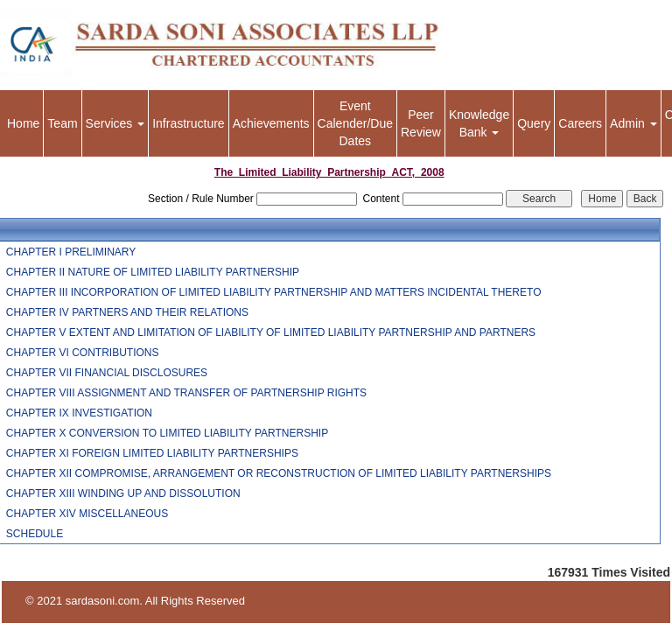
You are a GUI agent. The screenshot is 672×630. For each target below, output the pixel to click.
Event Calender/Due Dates (355, 123)
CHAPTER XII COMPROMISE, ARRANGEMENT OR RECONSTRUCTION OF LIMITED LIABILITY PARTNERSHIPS (279, 473)
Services (115, 123)
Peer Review (421, 123)
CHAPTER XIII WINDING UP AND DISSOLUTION (123, 493)
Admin (633, 123)
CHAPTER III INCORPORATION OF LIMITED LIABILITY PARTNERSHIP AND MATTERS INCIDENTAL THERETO (274, 292)
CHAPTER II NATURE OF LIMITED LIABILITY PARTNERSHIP (153, 272)
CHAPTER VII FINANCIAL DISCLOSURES (107, 373)
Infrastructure (188, 123)
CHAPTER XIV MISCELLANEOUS (87, 514)
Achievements (271, 123)
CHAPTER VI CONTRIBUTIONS (83, 353)
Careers (580, 123)
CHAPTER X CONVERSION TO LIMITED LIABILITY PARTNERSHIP (167, 433)
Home (23, 123)
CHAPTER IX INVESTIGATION (79, 413)
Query (534, 123)
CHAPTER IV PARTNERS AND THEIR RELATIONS (127, 312)
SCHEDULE (35, 534)
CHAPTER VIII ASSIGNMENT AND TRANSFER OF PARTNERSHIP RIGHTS (186, 393)
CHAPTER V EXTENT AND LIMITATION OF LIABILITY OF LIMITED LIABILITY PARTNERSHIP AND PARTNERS (271, 332)
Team (62, 123)
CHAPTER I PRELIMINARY (71, 252)
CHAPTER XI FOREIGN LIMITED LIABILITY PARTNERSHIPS (152, 453)
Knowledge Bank (479, 123)
